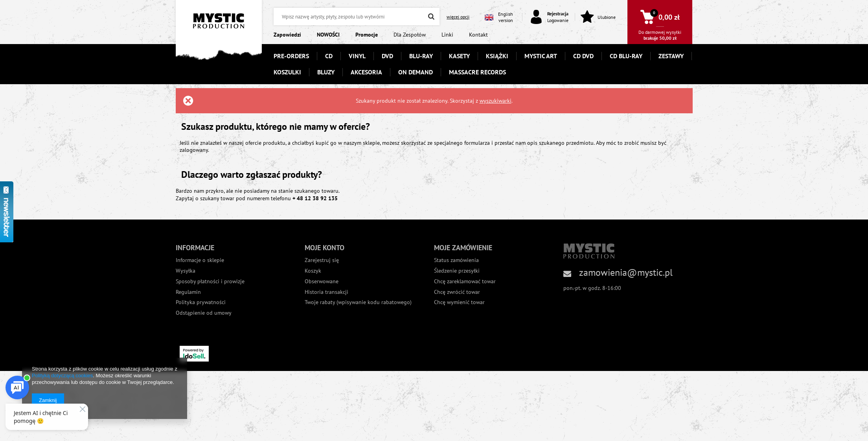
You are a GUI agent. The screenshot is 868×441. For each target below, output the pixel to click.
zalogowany (194, 150)
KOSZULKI (287, 72)
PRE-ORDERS (291, 56)
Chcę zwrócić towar (457, 292)
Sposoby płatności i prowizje (210, 281)
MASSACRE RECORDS (477, 72)
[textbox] (357, 17)
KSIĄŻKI (497, 56)
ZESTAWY (671, 56)
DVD (387, 56)
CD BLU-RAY (626, 56)
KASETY (459, 56)
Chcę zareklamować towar (465, 281)
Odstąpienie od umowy (204, 313)
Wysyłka (186, 271)
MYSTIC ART (541, 56)
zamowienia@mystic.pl (626, 272)
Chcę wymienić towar (459, 302)
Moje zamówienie (463, 248)
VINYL (357, 56)
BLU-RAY (421, 56)
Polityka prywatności (201, 302)
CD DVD (583, 56)
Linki (447, 35)
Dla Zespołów (410, 35)
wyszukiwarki (496, 101)
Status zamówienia (456, 260)
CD (329, 56)
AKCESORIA (366, 72)
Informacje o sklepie (200, 260)
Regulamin (188, 292)
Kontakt (478, 35)
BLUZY (326, 72)
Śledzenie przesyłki (457, 271)
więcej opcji (458, 17)
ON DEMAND (416, 72)
